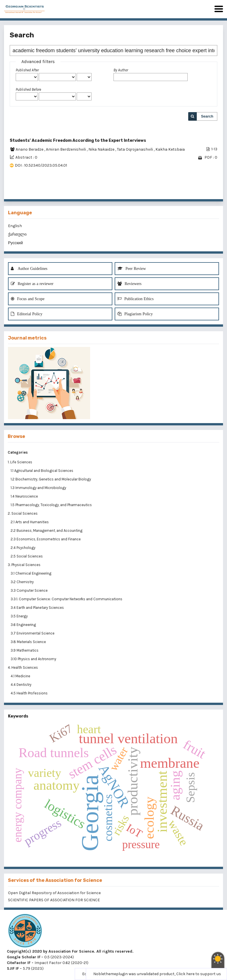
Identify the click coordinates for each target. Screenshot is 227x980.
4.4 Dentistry (21, 685)
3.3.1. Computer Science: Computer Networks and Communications (66, 599)
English (15, 226)
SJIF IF (13, 968)
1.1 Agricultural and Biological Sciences (42, 471)
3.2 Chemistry (23, 582)
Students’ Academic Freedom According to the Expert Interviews (78, 141)
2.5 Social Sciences (27, 556)
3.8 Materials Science (29, 642)
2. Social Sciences (23, 513)
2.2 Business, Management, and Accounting (47, 531)
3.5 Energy (20, 616)
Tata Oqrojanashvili (135, 149)
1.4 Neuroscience (25, 496)
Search (207, 116)
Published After (27, 70)
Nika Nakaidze (102, 149)
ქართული (17, 234)
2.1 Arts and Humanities (30, 522)
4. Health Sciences (23, 667)
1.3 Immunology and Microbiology (39, 488)
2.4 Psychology (23, 548)
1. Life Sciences (20, 462)
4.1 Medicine (21, 676)
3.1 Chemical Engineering (31, 573)
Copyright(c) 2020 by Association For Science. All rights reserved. (70, 951)
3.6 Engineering (24, 625)
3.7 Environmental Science (33, 633)
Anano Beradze (30, 149)
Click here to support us (199, 974)
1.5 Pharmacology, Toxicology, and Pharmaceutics (52, 505)
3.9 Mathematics (25, 650)
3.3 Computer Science (30, 590)
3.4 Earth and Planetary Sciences (38, 608)
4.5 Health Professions (30, 693)
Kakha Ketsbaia (170, 149)
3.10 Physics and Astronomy (34, 659)
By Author (121, 70)
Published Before (28, 89)
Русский (15, 243)
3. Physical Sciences (24, 565)
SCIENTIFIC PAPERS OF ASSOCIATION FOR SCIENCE (54, 900)
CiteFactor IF (19, 963)
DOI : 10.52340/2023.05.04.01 (41, 165)
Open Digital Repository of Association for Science (54, 893)
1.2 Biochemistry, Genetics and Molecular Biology (51, 479)
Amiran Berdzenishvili (66, 149)
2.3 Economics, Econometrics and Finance (46, 539)
